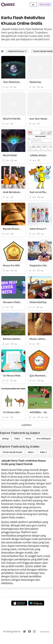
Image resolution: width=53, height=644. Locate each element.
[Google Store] (36, 603)
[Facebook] (30, 632)
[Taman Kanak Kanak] (12, 452)
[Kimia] (28, 439)
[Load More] (26, 425)
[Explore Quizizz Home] (8, 5)
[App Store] (19, 603)
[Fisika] (17, 439)
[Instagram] (34, 632)
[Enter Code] (45, 5)
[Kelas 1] (31, 452)
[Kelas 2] (43, 452)
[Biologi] (6, 439)
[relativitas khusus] (17, 51)
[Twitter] (24, 632)
